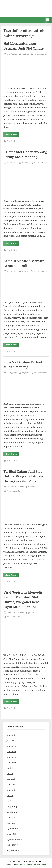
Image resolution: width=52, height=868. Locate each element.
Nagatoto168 (13, 850)
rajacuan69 (12, 823)
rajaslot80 (12, 834)
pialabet (11, 735)
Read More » (12, 135)
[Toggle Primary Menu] (48, 20)
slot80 (10, 768)
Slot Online (12, 141)
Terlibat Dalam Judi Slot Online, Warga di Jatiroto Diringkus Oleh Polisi (23, 476)
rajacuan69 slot (14, 840)
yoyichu (25, 54)
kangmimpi (12, 806)
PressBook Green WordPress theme (31, 865)
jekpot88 (11, 741)
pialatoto (11, 746)
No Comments (40, 54)
